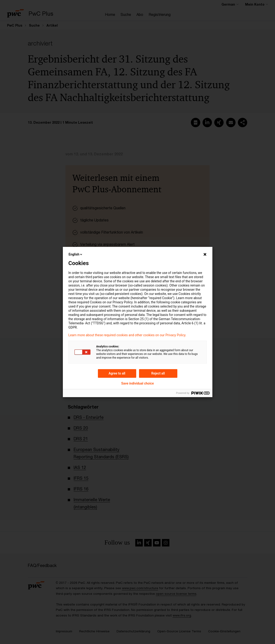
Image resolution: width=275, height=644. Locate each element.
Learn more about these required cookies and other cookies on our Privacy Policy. (127, 335)
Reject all (158, 373)
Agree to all (117, 373)
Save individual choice (137, 383)
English (76, 254)
